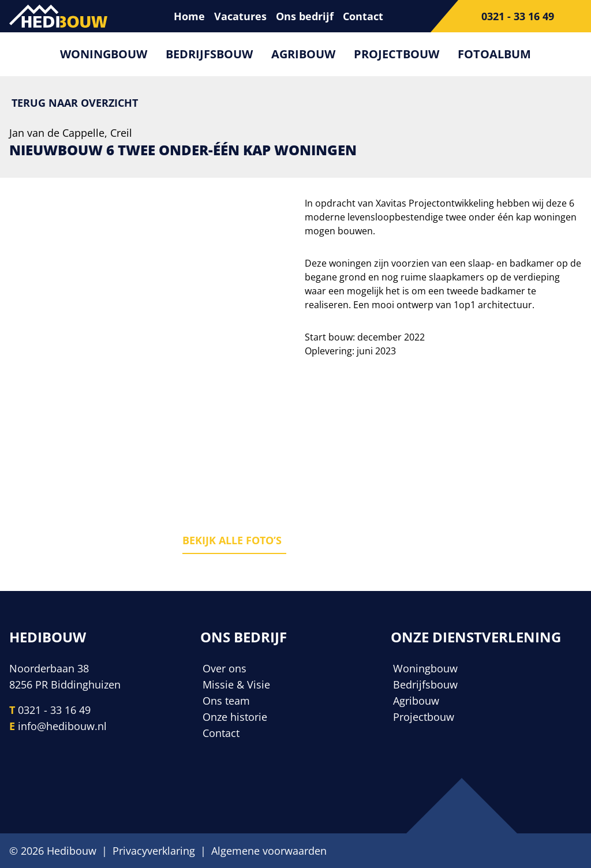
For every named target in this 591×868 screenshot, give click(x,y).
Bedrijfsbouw (209, 54)
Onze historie (235, 717)
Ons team (226, 701)
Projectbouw (397, 54)
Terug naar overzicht (75, 103)
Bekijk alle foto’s (232, 540)
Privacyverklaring (154, 851)
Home (189, 16)
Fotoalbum (494, 54)
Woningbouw (104, 54)
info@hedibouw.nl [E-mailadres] (62, 726)
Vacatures (240, 16)
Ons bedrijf (305, 16)
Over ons (225, 668)
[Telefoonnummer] (511, 16)
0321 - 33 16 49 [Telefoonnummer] (54, 710)
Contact (363, 16)
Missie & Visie (236, 684)
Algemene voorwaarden (269, 851)
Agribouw (303, 54)
